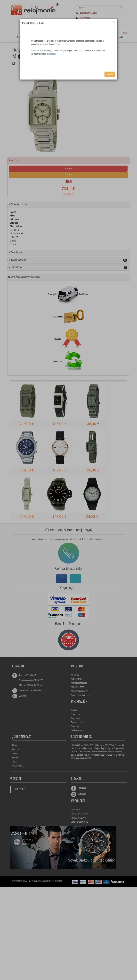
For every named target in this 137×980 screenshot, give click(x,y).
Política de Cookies (48, 54)
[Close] (114, 23)
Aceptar (110, 74)
